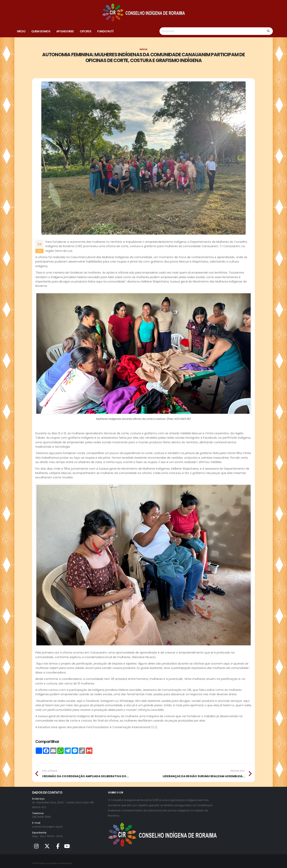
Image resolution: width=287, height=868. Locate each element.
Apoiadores (65, 31)
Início (21, 31)
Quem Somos (41, 31)
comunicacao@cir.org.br (48, 827)
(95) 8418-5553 (42, 817)
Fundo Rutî (105, 31)
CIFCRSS (86, 31)
